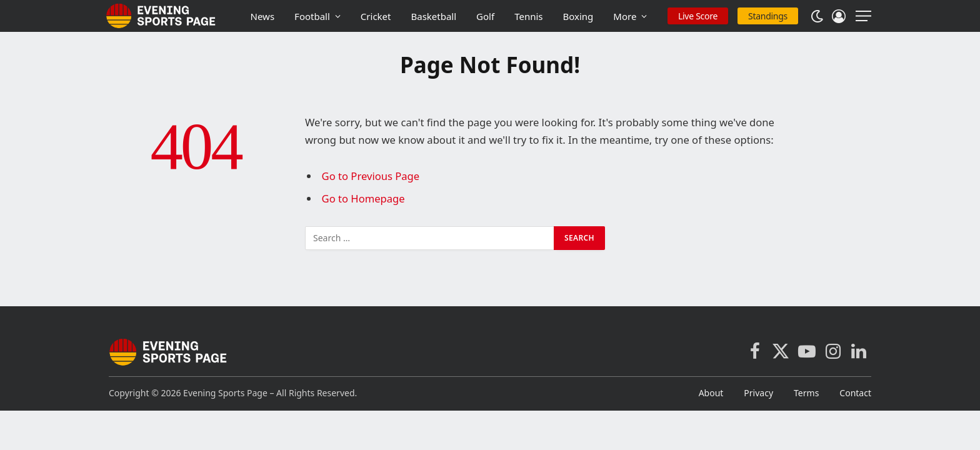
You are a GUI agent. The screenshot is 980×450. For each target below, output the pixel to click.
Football (312, 16)
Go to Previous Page (371, 176)
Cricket (376, 16)
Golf (485, 16)
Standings (768, 16)
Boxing (578, 16)
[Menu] (863, 16)
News (263, 16)
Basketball (433, 16)
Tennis (528, 16)
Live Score (698, 16)
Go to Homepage (363, 198)
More (625, 16)
